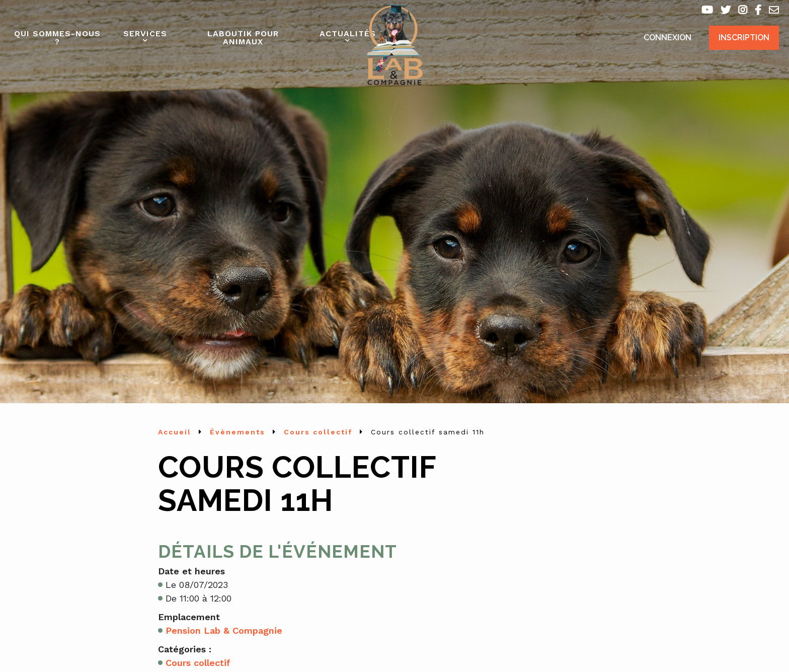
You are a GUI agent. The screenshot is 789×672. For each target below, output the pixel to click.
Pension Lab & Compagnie (224, 630)
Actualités (348, 33)
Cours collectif (198, 663)
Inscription (744, 38)
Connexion (667, 38)
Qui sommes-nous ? (57, 38)
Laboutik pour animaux (243, 38)
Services (145, 33)
